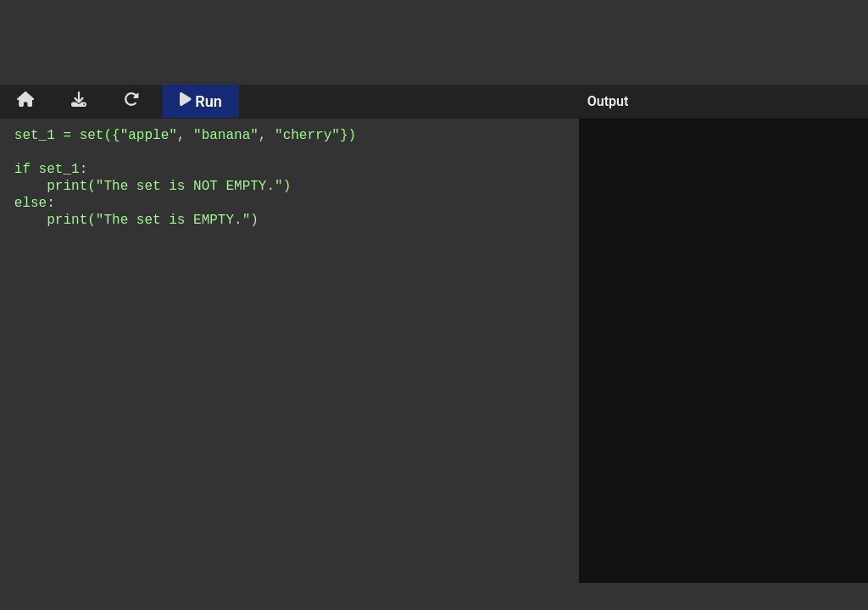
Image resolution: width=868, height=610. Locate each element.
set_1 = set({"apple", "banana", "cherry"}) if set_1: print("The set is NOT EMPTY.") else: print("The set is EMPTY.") (292, 362)
